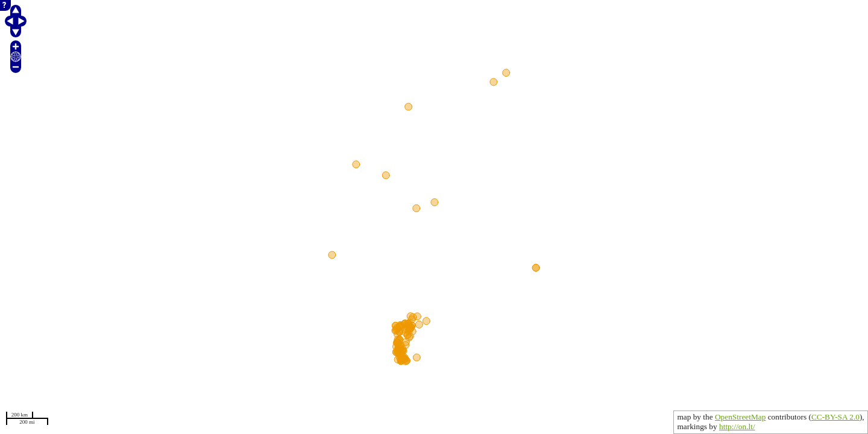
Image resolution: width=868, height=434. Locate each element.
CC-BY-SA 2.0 (835, 417)
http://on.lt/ (737, 426)
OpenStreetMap (740, 417)
